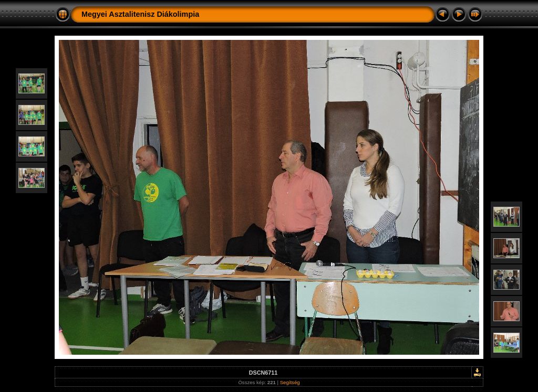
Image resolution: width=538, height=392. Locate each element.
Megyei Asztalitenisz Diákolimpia (140, 14)
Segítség (290, 382)
